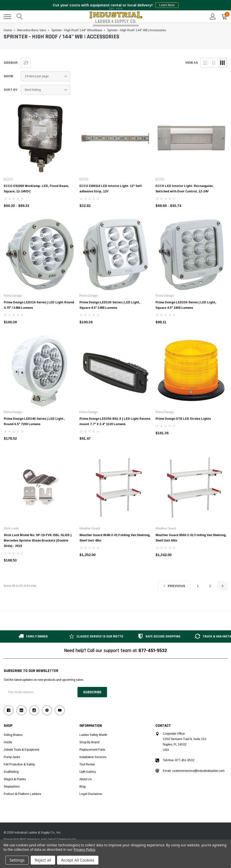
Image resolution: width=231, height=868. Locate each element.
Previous (174, 586)
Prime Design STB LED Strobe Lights (183, 419)
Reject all (43, 860)
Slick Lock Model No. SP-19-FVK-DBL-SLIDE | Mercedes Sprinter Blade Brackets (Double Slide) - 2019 (38, 541)
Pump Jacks (12, 757)
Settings (17, 860)
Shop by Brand (89, 742)
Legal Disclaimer (91, 794)
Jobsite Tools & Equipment (21, 750)
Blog (83, 787)
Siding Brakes (13, 735)
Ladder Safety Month (93, 735)
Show (8, 76)
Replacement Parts (92, 750)
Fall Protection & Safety (19, 764)
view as (192, 63)
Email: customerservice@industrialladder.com (194, 771)
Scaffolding (11, 772)
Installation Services (93, 757)
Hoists (8, 742)
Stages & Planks (15, 779)
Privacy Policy (84, 849)
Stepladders (12, 787)
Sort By (11, 90)
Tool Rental (87, 764)
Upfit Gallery (88, 772)
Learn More (167, 5)
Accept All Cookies (78, 860)
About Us (85, 779)
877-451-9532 (153, 651)
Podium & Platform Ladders (22, 794)
